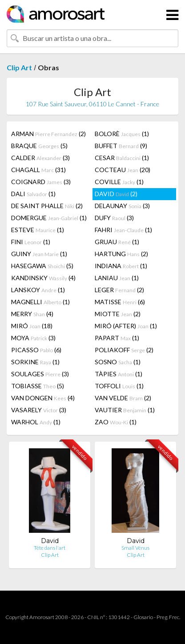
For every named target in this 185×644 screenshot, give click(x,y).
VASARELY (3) (39, 410)
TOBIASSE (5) (38, 386)
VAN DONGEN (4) (43, 398)
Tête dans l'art (50, 548)
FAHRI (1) (123, 230)
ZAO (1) (116, 422)
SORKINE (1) (35, 362)
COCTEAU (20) (123, 170)
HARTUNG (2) (121, 254)
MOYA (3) (33, 338)
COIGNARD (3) (41, 182)
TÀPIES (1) (119, 374)
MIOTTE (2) (118, 314)
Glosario (143, 617)
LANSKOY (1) (38, 290)
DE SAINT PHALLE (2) (47, 206)
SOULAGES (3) (40, 374)
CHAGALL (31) (38, 170)
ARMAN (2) (48, 134)
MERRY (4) (32, 314)
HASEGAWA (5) (42, 266)
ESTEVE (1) (38, 230)
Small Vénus (135, 548)
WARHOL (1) (36, 422)
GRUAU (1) (117, 242)
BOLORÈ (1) (122, 134)
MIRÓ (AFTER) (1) (126, 326)
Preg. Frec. (168, 617)
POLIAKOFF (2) (124, 350)
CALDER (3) (40, 158)
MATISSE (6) (120, 302)
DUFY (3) (114, 218)
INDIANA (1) (121, 266)
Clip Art (19, 67)
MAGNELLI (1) (40, 302)
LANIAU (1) (117, 278)
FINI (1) (31, 242)
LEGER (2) (119, 290)
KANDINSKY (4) (43, 278)
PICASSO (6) (36, 350)
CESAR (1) (122, 158)
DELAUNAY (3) (122, 206)
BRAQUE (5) (39, 146)
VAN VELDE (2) (123, 398)
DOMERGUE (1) (49, 218)
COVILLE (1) (119, 182)
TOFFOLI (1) (119, 386)
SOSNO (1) (118, 362)
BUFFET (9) (121, 146)
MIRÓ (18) (32, 326)
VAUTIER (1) (125, 410)
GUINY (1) (39, 254)
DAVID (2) (116, 194)
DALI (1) (33, 194)
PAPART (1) (117, 338)
